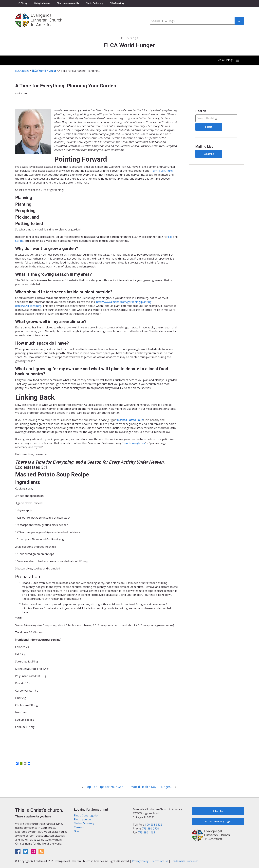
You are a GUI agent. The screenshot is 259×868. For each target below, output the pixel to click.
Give (77, 831)
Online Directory (84, 823)
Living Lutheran (42, 3)
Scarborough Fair (134, 443)
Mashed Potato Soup (130, 420)
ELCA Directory (117, 3)
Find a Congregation (87, 815)
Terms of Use (160, 861)
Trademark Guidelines (185, 861)
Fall (170, 237)
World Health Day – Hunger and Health (152, 787)
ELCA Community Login (218, 821)
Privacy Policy (140, 861)
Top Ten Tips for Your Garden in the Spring (106, 787)
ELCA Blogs (22, 71)
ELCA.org (23, 3)
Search (201, 111)
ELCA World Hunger (44, 71)
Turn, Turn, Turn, (162, 171)
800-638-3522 (154, 825)
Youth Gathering (94, 3)
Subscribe (209, 154)
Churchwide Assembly (68, 3)
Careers (79, 827)
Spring (19, 241)
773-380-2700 (150, 829)
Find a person (82, 819)
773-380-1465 (147, 832)
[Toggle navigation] (228, 60)
